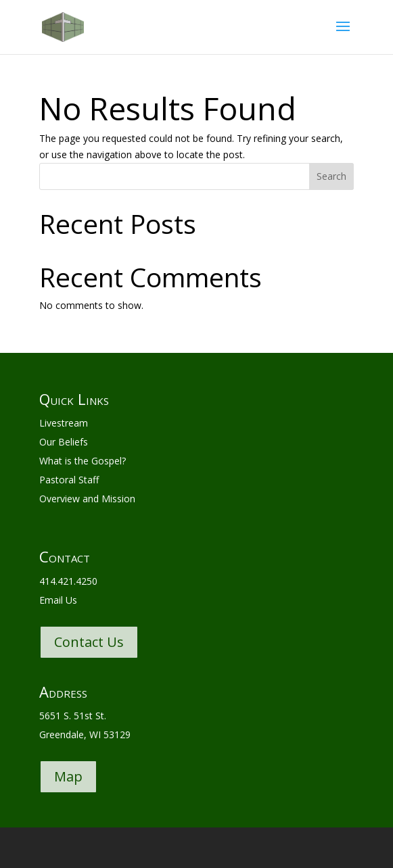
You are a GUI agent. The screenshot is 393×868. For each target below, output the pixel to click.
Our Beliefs (64, 442)
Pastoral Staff (69, 480)
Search (331, 176)
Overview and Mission (87, 499)
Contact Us (89, 642)
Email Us (58, 600)
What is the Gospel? (83, 461)
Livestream (64, 423)
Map (68, 776)
